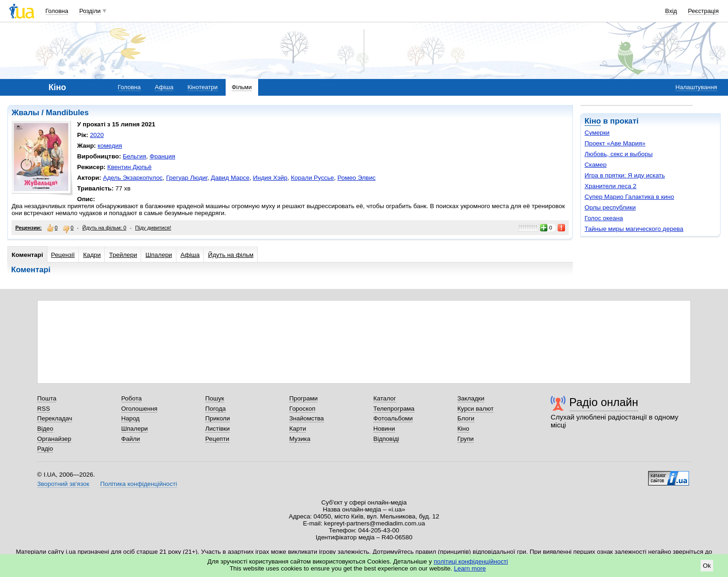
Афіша (164, 87)
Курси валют (475, 409)
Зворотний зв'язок (63, 484)
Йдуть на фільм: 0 (104, 228)
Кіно (593, 121)
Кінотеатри (203, 87)
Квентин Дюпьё (129, 167)
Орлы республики (610, 207)
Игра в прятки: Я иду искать (625, 175)
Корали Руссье (313, 178)
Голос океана (604, 218)
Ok (707, 566)
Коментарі (27, 255)
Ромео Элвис (357, 178)
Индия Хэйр (270, 178)
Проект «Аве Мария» (615, 143)
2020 (97, 135)
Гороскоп (302, 409)
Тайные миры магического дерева (634, 229)
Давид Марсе (230, 178)
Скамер (596, 165)
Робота (131, 398)
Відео (45, 429)
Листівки (218, 429)
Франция (162, 156)
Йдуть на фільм (231, 255)
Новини (384, 429)
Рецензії (63, 255)
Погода (215, 409)
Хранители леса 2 (611, 186)
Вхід (671, 11)
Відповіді (386, 439)
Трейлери (123, 255)
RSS (44, 409)
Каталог (385, 398)
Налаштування (696, 87)
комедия (110, 146)
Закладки (471, 398)
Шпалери (159, 255)
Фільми (242, 87)
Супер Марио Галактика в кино (629, 197)
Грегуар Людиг (187, 178)
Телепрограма (394, 409)
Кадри (92, 255)
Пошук (215, 398)
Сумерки (597, 133)
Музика (300, 439)
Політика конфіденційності (139, 484)
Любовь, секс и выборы (619, 154)
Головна (57, 11)
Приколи (218, 418)
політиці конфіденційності (471, 561)
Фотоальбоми (393, 418)
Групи (465, 439)
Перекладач (55, 418)
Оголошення (139, 409)
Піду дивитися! (153, 228)
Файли (131, 439)
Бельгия (134, 156)
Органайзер (54, 439)
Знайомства (307, 418)
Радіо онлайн (604, 402)
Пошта (47, 398)
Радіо (45, 449)
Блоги (466, 418)
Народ (130, 418)
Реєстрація (703, 11)
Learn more (470, 568)
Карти (298, 429)
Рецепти (217, 439)
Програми (303, 398)
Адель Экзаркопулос (133, 178)
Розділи (90, 11)
